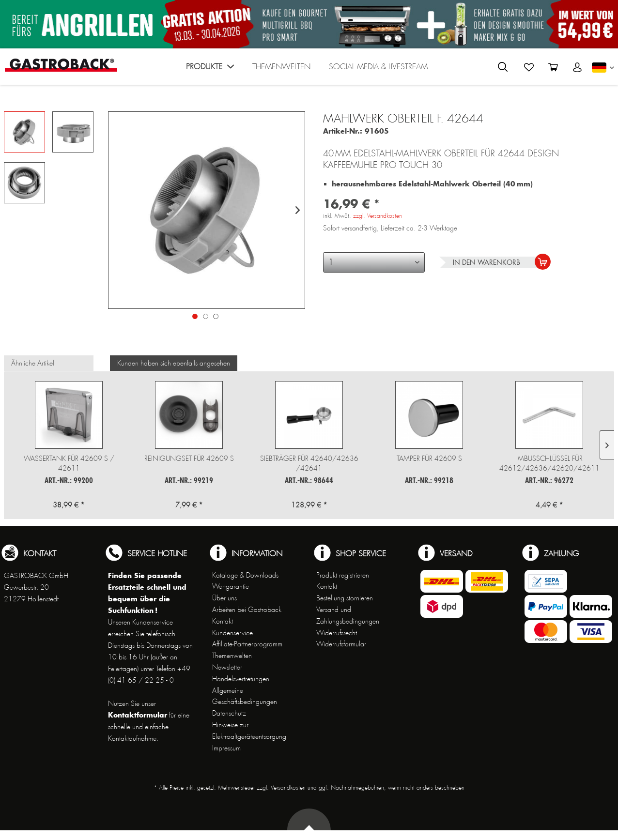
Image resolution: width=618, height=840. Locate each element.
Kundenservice (232, 633)
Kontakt (223, 621)
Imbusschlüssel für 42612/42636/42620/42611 (549, 463)
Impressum (226, 748)
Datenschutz (229, 713)
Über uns (224, 598)
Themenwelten (232, 656)
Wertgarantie (231, 586)
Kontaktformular (138, 715)
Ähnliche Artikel (33, 363)
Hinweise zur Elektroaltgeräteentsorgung (249, 731)
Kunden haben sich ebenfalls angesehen (174, 363)
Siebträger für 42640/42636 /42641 (309, 463)
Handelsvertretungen (241, 679)
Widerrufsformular (341, 644)
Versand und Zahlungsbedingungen (348, 615)
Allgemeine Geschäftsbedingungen (245, 696)
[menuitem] (210, 69)
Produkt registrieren (343, 575)
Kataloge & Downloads (245, 575)
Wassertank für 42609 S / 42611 (69, 463)
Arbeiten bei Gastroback (247, 610)
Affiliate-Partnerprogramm (247, 644)
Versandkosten (288, 788)
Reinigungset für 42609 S (189, 458)
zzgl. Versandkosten (378, 216)
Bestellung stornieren (345, 598)
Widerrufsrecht (337, 633)
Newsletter (227, 667)
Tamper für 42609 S (429, 458)
